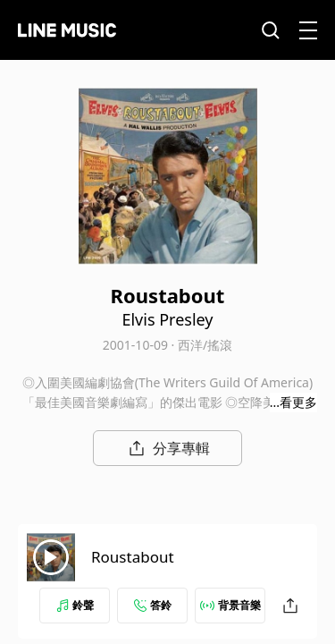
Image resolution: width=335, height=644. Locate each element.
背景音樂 (230, 605)
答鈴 (153, 605)
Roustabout (133, 557)
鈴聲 (75, 605)
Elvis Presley (167, 319)
